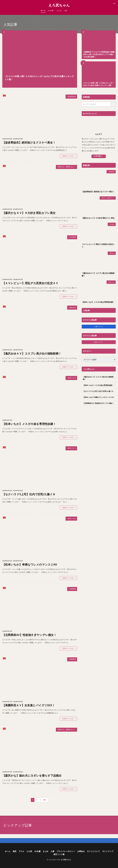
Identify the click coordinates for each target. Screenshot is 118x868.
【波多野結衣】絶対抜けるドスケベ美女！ (29, 142)
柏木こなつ (72, 448)
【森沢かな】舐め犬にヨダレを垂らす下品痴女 (32, 775)
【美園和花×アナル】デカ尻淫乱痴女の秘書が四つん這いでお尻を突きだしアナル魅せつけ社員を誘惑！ (99, 54)
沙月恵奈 (73, 237)
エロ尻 (29, 851)
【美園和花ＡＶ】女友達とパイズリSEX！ (29, 705)
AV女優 (51, 11)
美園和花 (73, 659)
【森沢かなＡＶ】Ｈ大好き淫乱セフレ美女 (29, 213)
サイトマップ (108, 851)
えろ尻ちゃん (59, 5)
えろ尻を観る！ (98, 156)
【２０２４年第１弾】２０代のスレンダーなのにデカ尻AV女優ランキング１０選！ (39, 78)
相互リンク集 (59, 854)
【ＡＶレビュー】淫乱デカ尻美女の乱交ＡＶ (30, 283)
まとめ (59, 11)
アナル (21, 851)
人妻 (65, 11)
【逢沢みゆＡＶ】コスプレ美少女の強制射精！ (32, 353)
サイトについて (93, 851)
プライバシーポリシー (66, 851)
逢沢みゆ (73, 307)
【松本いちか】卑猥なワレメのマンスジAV (30, 564)
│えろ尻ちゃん (89, 369)
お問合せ (81, 851)
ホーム (43, 11)
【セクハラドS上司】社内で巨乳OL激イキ (29, 494)
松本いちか (72, 378)
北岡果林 (73, 589)
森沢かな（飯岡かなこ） (67, 167)
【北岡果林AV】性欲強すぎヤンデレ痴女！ (29, 635)
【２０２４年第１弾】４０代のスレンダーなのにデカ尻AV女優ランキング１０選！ (98, 84)
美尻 (15, 851)
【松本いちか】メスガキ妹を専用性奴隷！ (29, 424)
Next (45, 800)
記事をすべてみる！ (68, 156)
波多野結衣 (72, 96)
